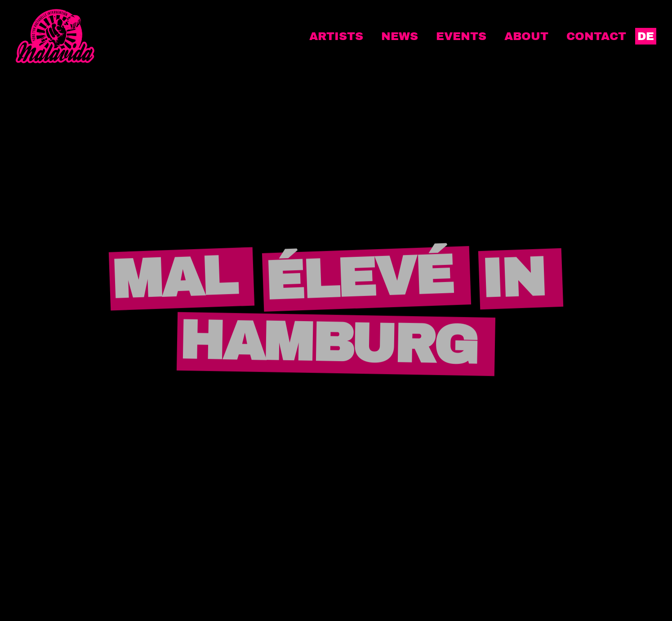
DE (646, 36)
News (400, 36)
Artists (336, 36)
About (526, 36)
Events (461, 36)
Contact (596, 36)
